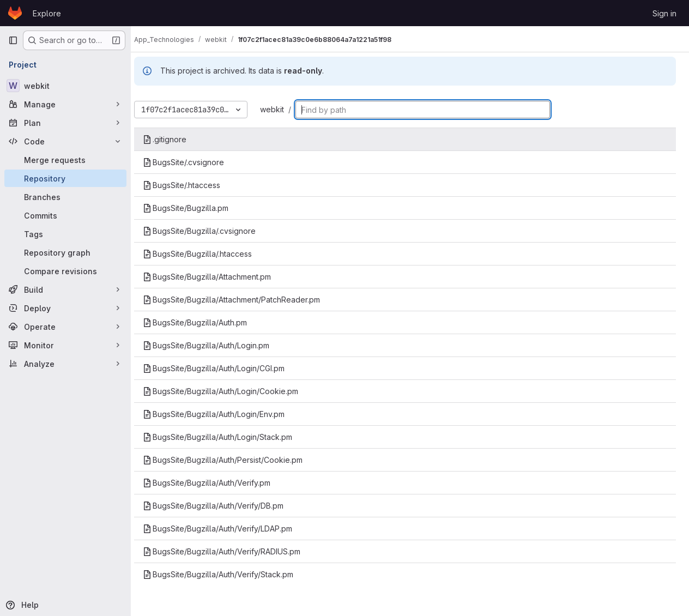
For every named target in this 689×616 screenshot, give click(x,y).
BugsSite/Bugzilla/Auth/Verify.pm (216, 483)
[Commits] (65, 215)
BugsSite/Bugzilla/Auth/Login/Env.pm (223, 414)
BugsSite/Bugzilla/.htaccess (207, 254)
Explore (47, 13)
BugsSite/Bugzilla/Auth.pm (205, 322)
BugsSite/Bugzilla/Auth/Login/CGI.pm (223, 368)
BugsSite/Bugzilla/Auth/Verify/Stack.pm (228, 574)
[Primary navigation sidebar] (13, 40)
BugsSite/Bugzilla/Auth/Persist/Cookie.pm (232, 460)
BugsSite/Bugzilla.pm (195, 208)
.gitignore (174, 139)
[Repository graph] (65, 252)
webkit (282, 109)
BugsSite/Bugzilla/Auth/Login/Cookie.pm (230, 391)
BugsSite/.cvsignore (193, 162)
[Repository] (65, 178)
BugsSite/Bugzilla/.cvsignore (209, 231)
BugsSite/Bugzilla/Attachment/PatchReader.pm (241, 300)
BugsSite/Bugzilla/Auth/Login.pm (216, 345)
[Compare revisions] (65, 271)
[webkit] (65, 86)
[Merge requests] (65, 160)
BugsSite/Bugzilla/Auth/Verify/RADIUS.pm (231, 551)
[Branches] (65, 197)
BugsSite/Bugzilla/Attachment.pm (217, 277)
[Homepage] (15, 13)
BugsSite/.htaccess (191, 185)
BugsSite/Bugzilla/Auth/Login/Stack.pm (227, 437)
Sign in (664, 13)
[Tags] (65, 234)
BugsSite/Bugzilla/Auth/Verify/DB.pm (223, 506)
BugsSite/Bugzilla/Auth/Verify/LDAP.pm (227, 529)
